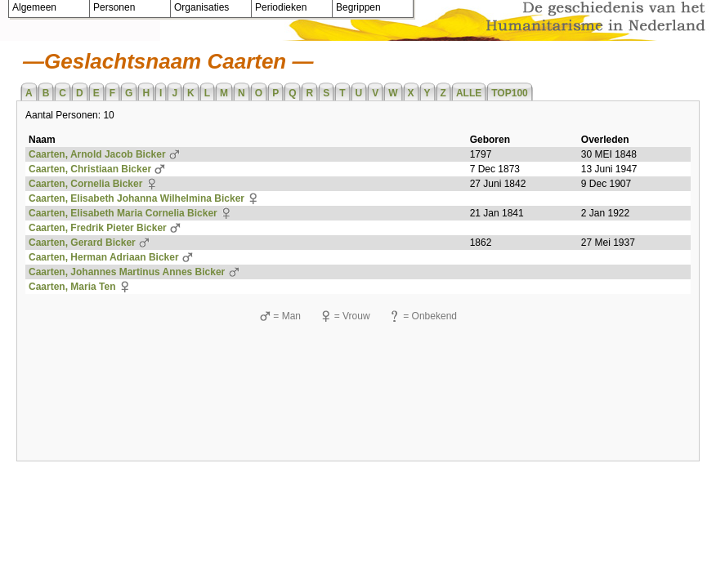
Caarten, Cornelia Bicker (85, 184)
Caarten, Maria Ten (72, 287)
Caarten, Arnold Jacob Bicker (97, 154)
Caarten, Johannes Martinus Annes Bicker (127, 272)
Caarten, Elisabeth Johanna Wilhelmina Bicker (136, 198)
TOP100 (509, 93)
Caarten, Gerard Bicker (82, 243)
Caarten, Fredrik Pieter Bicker (98, 228)
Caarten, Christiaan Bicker (90, 169)
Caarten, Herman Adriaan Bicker (104, 257)
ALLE (469, 93)
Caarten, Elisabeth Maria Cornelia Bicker (123, 213)
